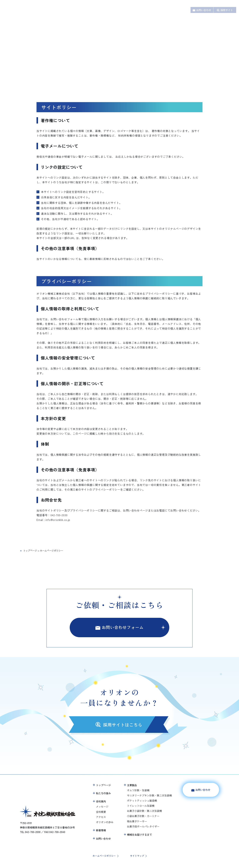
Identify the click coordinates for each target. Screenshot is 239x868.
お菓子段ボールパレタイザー (143, 826)
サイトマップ (137, 856)
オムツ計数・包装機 (138, 790)
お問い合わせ (204, 10)
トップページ (103, 785)
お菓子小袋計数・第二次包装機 (144, 811)
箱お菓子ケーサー (137, 821)
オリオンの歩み (105, 822)
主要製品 (123, 10)
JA (235, 4)
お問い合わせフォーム (123, 627)
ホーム (91, 10)
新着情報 (180, 10)
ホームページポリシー (104, 856)
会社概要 (101, 812)
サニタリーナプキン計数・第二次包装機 (149, 795)
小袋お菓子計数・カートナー (143, 816)
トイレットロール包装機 (141, 806)
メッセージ (102, 806)
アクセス (101, 817)
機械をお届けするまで (144, 10)
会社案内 (166, 10)
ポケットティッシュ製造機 (142, 800)
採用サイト (227, 10)
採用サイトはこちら (201, 810)
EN (230, 4)
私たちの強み (106, 10)
